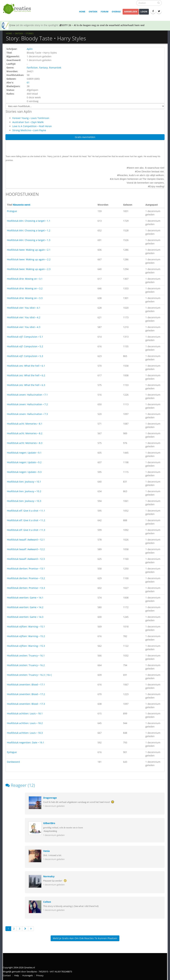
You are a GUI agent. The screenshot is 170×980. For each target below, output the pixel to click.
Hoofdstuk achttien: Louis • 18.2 (25, 723)
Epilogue (12, 752)
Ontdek (93, 12)
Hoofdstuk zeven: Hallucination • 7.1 (27, 395)
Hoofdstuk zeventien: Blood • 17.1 (26, 684)
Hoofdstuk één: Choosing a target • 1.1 (29, 221)
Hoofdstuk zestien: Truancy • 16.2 (26, 665)
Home (82, 12)
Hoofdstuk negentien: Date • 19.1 (26, 742)
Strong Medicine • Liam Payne (29, 130)
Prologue (12, 211)
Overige (116, 12)
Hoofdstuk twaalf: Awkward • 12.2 (26, 549)
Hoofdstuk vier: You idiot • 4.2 (24, 317)
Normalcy (49, 876)
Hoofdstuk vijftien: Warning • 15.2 (26, 636)
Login (144, 12)
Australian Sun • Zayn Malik (28, 122)
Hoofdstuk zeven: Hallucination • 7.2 (27, 404)
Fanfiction (32, 68)
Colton (47, 902)
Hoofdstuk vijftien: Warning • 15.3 (26, 646)
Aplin (30, 49)
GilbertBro (49, 823)
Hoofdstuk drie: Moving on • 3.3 (25, 298)
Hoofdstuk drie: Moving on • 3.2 (25, 288)
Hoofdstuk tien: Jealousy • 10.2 (24, 491)
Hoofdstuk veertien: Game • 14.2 (25, 607)
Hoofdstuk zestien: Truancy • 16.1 (26, 656)
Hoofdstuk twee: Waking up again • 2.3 (29, 269)
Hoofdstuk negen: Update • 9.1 (24, 453)
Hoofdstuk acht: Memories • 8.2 (25, 433)
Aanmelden (131, 12)
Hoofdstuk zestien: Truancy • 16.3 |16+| (30, 675)
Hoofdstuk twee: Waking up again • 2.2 (29, 259)
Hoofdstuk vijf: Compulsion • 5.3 (25, 356)
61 (28, 82)
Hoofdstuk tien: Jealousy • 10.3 (24, 501)
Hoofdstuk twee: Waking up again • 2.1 (29, 250)
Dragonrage (50, 798)
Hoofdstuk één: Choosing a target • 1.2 (29, 230)
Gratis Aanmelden (85, 137)
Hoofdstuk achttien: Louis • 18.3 (25, 733)
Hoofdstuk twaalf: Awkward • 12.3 (26, 559)
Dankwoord (13, 762)
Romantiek (55, 68)
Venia (46, 851)
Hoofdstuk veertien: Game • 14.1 (25, 598)
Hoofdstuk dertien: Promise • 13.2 (26, 578)
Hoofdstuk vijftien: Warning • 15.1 (26, 627)
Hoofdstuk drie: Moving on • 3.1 (25, 279)
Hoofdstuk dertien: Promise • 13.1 (26, 569)
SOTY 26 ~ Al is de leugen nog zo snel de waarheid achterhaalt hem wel (102, 25)
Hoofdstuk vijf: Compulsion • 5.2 (25, 346)
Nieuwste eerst (22, 205)
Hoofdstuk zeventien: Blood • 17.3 (26, 704)
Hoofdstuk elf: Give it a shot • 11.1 (26, 511)
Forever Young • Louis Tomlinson (31, 118)
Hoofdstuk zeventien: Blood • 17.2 (26, 694)
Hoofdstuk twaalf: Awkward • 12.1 (26, 540)
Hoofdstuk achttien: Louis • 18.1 (25, 713)
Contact (7, 976)
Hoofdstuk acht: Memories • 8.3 (25, 443)
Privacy (40, 976)
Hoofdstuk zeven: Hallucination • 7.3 (27, 414)
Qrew (12, 25)
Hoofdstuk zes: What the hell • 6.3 (26, 385)
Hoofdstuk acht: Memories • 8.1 (25, 424)
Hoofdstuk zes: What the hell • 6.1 (26, 366)
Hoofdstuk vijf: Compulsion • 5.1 (25, 337)
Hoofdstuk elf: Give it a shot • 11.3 (26, 530)
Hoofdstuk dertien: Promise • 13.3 (26, 588)
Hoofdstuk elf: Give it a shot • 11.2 (26, 520)
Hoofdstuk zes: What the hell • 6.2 (26, 375)
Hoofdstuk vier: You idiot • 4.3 (24, 327)
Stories (30, 33)
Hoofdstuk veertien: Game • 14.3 (25, 617)
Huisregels (28, 976)
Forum (105, 12)
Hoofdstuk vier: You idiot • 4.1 (24, 308)
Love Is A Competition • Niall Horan (32, 126)
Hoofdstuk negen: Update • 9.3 (24, 472)
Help (17, 976)
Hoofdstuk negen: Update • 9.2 (24, 462)
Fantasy (43, 68)
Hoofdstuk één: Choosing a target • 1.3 (29, 240)
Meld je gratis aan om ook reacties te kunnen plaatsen (85, 938)
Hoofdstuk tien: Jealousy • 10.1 (24, 482)
